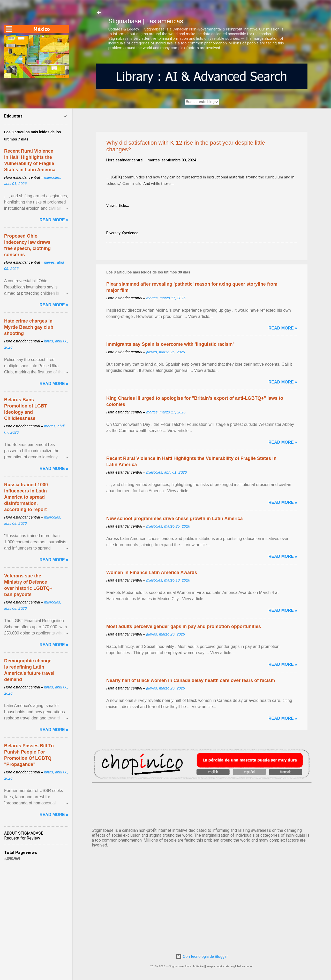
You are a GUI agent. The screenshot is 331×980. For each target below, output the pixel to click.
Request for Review (22, 838)
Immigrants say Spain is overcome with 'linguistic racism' (170, 344)
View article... (118, 205)
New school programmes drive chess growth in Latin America (174, 519)
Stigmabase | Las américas (146, 21)
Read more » (283, 328)
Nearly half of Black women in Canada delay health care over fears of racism (191, 680)
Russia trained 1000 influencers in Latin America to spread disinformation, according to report (26, 497)
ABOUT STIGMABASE (24, 833)
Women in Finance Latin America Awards (152, 573)
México (202, 804)
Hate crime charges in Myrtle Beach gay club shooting (29, 327)
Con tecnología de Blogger (202, 957)
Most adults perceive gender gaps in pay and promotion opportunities (184, 626)
